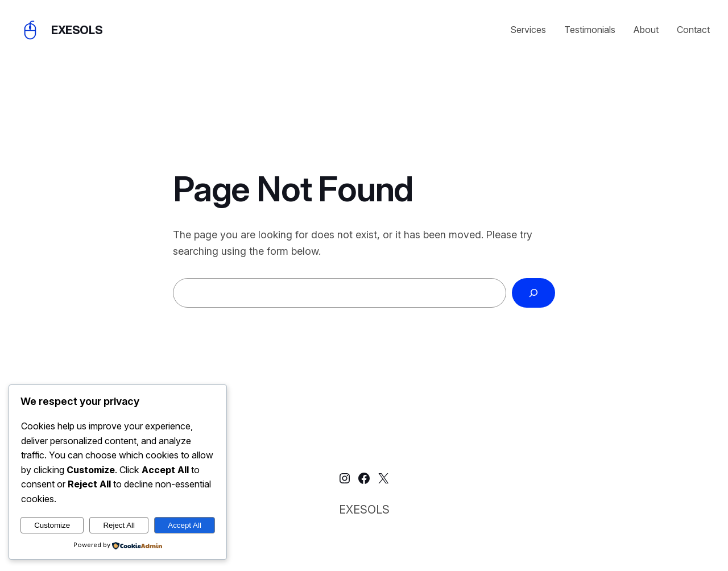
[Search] (533, 293)
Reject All (119, 525)
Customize (52, 525)
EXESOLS (77, 30)
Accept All (185, 525)
